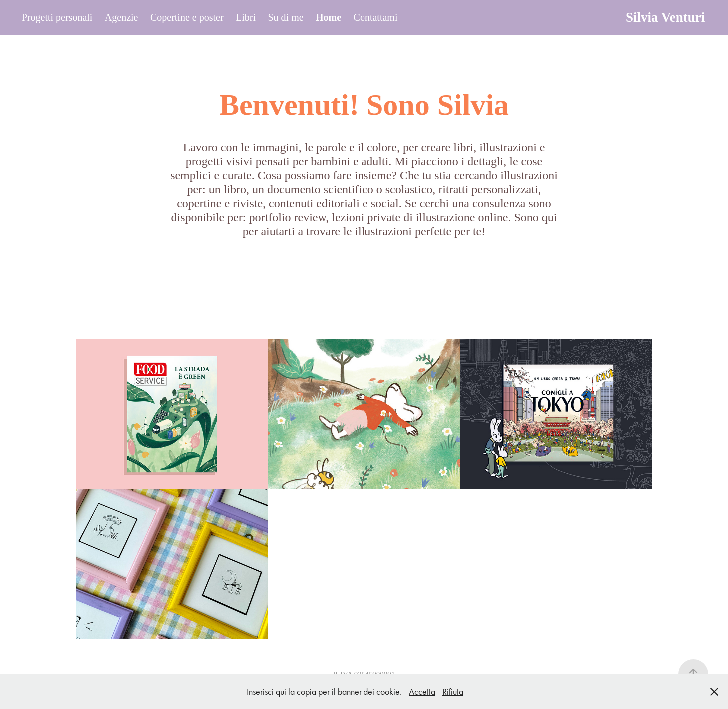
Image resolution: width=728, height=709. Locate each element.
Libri (246, 17)
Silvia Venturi (665, 17)
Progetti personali (57, 17)
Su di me (285, 17)
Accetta (422, 692)
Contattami (376, 17)
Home (328, 17)
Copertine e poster (187, 17)
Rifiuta (453, 692)
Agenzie (122, 17)
